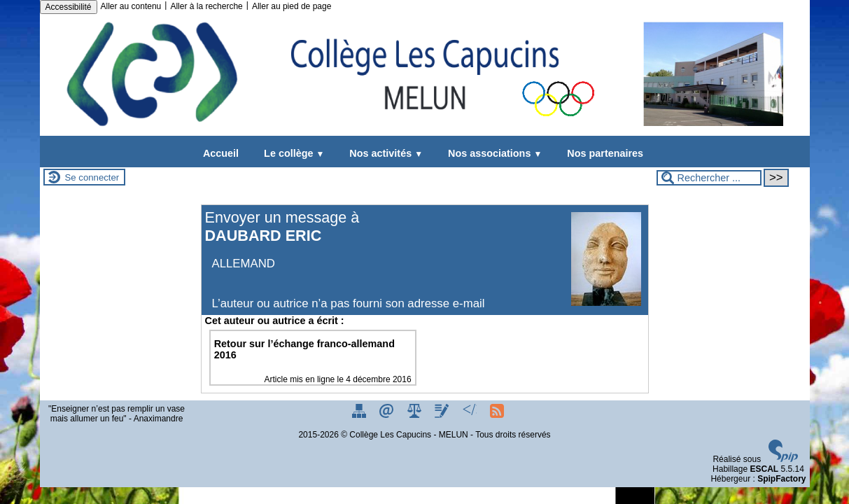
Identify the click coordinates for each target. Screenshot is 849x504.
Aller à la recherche (206, 6)
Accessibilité (69, 7)
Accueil (221, 153)
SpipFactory (781, 479)
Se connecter (92, 177)
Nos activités (383, 153)
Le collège (291, 153)
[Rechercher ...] (709, 178)
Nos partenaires (602, 153)
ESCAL (764, 469)
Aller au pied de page (292, 6)
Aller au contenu (131, 6)
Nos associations (492, 153)
